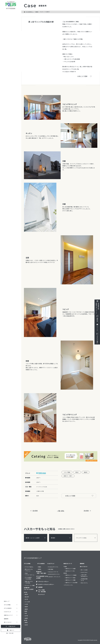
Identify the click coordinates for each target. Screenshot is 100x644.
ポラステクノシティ (69, 585)
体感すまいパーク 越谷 (70, 578)
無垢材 (86, 472)
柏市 (26, 613)
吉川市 (26, 599)
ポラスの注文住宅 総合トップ (33, 558)
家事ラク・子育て (68, 476)
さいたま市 (27, 602)
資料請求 (61, 538)
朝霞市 (26, 609)
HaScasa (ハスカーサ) (53, 572)
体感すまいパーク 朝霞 (70, 580)
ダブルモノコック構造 (30, 585)
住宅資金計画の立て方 (84, 580)
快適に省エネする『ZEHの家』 (29, 582)
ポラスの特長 (27, 563)
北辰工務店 (51, 569)
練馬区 (26, 622)
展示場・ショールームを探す (36, 538)
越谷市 (26, 594)
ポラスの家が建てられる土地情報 (42, 577)
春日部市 (27, 597)
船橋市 (26, 618)
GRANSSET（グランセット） (55, 577)
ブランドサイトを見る (86, 538)
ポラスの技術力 (41, 563)
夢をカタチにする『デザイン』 (29, 570)
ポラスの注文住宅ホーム (30, 12)
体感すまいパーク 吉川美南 (71, 583)
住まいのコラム (84, 583)
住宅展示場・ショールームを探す (29, 588)
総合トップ (7, 601)
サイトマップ (41, 594)
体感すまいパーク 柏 (70, 571)
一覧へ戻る (61, 511)
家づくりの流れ (84, 570)
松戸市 (26, 616)
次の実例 (87, 511)
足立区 (26, 625)
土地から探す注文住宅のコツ (84, 576)
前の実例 (34, 511)
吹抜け (77, 472)
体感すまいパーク (68, 563)
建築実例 (6, 619)
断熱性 (40, 569)
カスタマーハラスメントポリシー (46, 584)
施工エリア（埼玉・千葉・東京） (41, 572)
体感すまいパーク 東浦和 (71, 575)
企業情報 (40, 587)
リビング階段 (67, 472)
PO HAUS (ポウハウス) (53, 567)
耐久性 (40, 572)
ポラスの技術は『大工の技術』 (28, 578)
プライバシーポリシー (43, 582)
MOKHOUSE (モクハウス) (54, 574)
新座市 (26, 607)
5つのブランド (51, 563)
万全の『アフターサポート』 (30, 574)
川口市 (26, 604)
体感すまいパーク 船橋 (70, 569)
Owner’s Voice (84, 572)
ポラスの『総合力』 (29, 567)
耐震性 (40, 567)
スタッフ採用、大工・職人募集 (42, 591)
